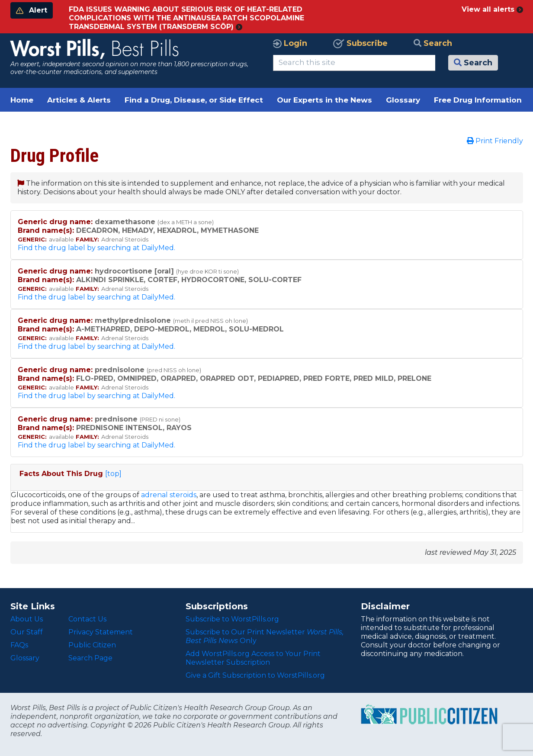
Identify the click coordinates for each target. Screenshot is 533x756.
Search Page (90, 658)
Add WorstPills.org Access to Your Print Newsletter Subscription (253, 658)
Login (290, 43)
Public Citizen (92, 645)
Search (433, 43)
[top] (113, 474)
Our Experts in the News (324, 100)
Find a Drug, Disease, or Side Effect (194, 100)
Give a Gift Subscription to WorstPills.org (255, 675)
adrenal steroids (169, 495)
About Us (27, 619)
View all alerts (492, 9)
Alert (32, 10)
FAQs (19, 645)
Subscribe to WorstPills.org (232, 619)
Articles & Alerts (79, 100)
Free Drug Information (478, 100)
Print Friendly (495, 141)
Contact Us (87, 619)
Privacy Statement (101, 632)
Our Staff (27, 632)
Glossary (403, 100)
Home (22, 100)
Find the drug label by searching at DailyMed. (96, 248)
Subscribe (360, 43)
